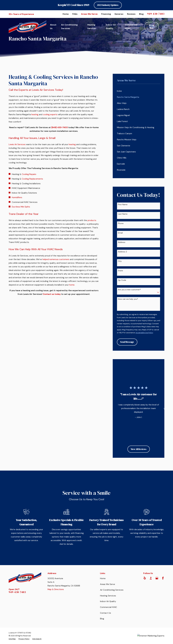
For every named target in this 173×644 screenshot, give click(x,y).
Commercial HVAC (109, 607)
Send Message (127, 342)
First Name (123, 205)
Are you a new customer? (129, 290)
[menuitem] (139, 91)
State (120, 271)
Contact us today (52, 294)
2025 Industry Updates (108, 5)
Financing (106, 14)
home (72, 285)
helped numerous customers (56, 259)
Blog (141, 14)
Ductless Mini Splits (21, 207)
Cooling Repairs (29, 174)
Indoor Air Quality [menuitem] (111, 27)
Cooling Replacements (32, 179)
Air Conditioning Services (112, 590)
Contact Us (105, 613)
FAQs (75, 14)
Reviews (131, 14)
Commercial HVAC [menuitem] (131, 27)
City (120, 261)
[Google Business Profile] (157, 578)
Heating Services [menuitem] (92, 27)
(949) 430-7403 (59, 127)
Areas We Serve (89, 14)
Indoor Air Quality (108, 601)
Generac (119, 14)
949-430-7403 (156, 14)
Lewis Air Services (17, 144)
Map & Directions (56, 589)
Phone (121, 223)
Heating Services (108, 596)
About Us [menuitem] (53, 27)
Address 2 (122, 252)
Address (122, 242)
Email (120, 233)
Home (66, 14)
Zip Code (122, 280)
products (92, 220)
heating (35, 115)
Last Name (123, 214)
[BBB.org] (151, 578)
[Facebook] (163, 578)
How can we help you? (128, 299)
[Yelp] (145, 578)
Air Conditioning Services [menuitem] (69, 27)
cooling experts (50, 115)
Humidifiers (17, 197)
